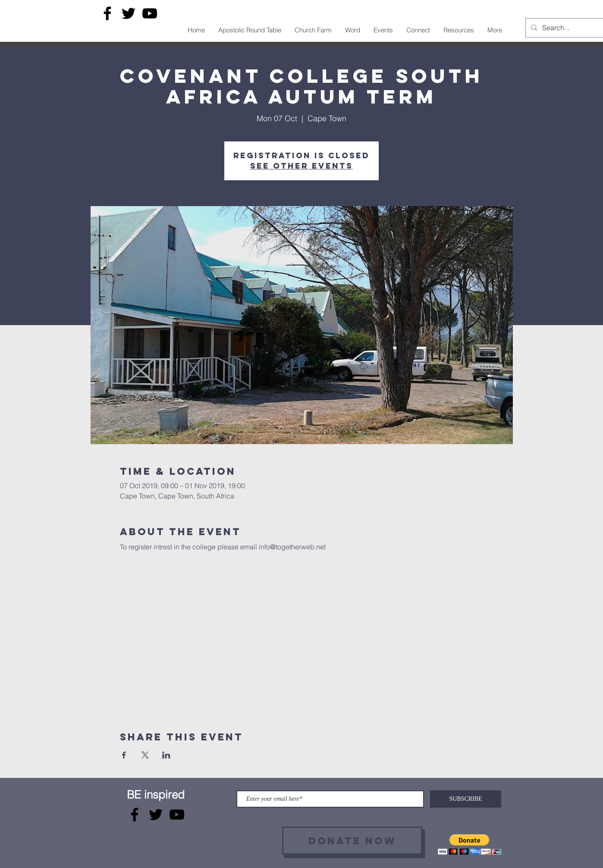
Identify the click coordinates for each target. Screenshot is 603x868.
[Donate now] (352, 841)
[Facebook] (107, 13)
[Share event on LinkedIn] (166, 755)
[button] (470, 844)
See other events (301, 166)
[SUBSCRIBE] (466, 799)
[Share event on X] (145, 755)
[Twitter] (129, 13)
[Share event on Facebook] (124, 755)
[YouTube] (150, 13)
